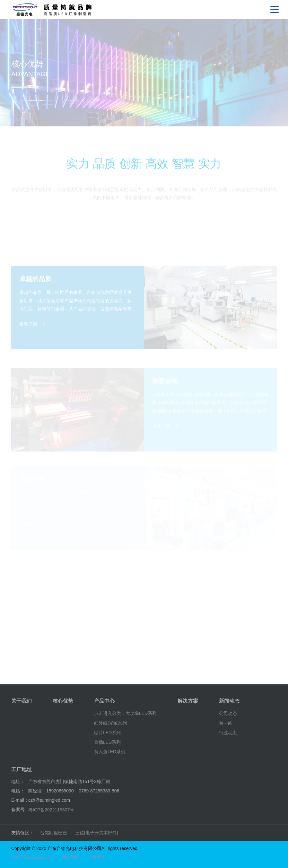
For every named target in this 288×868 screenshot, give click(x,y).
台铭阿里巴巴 (54, 833)
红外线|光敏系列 (110, 723)
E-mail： (20, 800)
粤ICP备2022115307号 (51, 810)
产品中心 (104, 701)
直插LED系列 (107, 742)
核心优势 (63, 701)
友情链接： (22, 833)
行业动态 (228, 733)
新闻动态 (229, 701)
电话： (18, 791)
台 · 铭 (225, 723)
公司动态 (228, 713)
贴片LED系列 (107, 733)
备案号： (20, 809)
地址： (18, 781)
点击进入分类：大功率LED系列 (125, 713)
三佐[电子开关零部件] (97, 833)
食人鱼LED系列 (110, 752)
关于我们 (22, 701)
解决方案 (188, 701)
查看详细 (32, 338)
